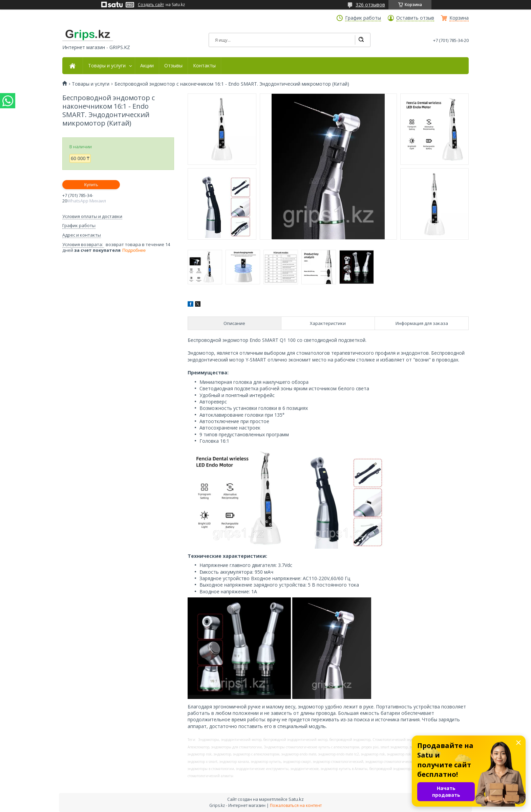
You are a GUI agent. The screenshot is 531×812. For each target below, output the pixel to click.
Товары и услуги (107, 66)
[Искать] (361, 40)
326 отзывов (370, 5)
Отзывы (173, 66)
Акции (147, 66)
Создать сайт (151, 5)
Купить (91, 185)
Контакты (204, 66)
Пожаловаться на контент (296, 805)
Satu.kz (296, 799)
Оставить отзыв (415, 18)
